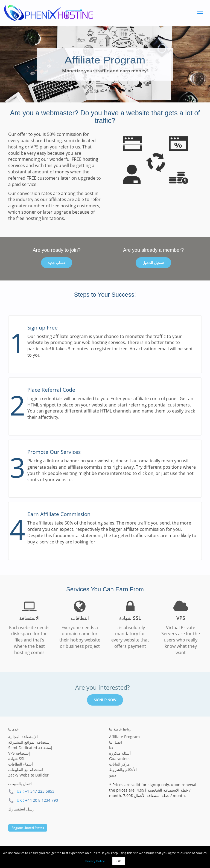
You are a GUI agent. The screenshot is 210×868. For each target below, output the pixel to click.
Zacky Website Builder (28, 775)
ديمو (113, 775)
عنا (111, 748)
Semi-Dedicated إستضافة (30, 748)
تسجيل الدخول (153, 263)
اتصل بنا (116, 742)
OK (119, 861)
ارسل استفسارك (22, 809)
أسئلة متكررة (120, 753)
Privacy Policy (95, 861)
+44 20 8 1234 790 (42, 800)
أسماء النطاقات (21, 764)
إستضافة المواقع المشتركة (29, 742)
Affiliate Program (124, 737)
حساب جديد (57, 263)
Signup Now (105, 700)
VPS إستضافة (19, 753)
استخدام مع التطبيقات (26, 770)
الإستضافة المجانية (23, 737)
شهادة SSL (17, 759)
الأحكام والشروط (123, 770)
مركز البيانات (119, 764)
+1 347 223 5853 (40, 791)
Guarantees (120, 759)
